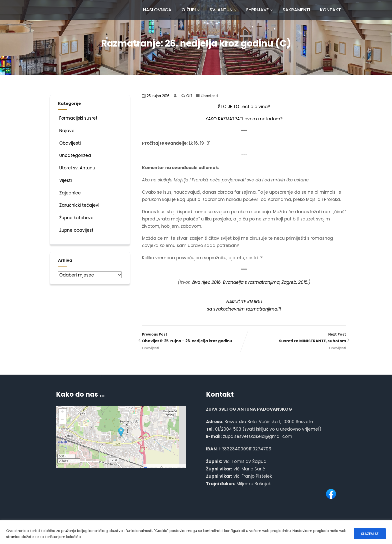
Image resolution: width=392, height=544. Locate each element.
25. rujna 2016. (158, 96)
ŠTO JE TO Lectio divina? (244, 107)
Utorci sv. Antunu (77, 168)
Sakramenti (296, 10)
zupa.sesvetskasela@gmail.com (258, 436)
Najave (66, 131)
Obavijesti (209, 96)
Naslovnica (157, 10)
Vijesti (65, 180)
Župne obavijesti (76, 230)
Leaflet (150, 468)
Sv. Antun (223, 10)
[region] (196, 532)
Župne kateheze (76, 218)
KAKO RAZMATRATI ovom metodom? (244, 119)
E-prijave (259, 10)
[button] (121, 432)
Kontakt (330, 10)
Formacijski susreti (78, 118)
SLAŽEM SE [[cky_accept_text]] (370, 534)
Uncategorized (74, 155)
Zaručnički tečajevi (79, 205)
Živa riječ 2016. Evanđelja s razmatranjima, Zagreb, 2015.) (251, 282)
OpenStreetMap (174, 468)
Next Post (295, 338)
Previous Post (193, 338)
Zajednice (69, 193)
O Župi (190, 10)
